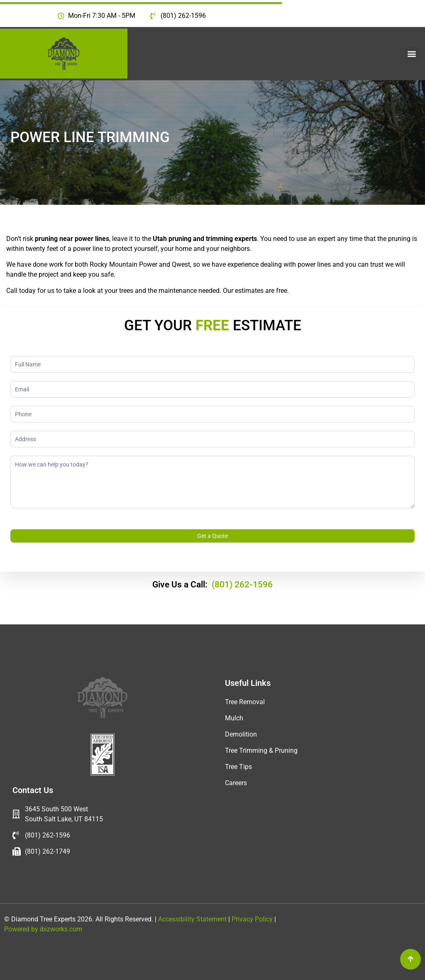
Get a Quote (212, 536)
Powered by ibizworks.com (43, 929)
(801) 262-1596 (242, 585)
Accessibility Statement (192, 919)
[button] (412, 54)
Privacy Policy (253, 919)
